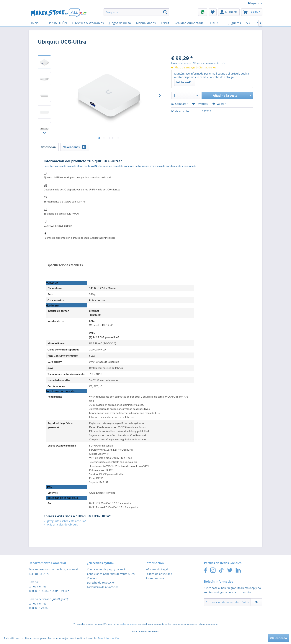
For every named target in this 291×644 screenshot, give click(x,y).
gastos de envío (128, 624)
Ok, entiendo (279, 638)
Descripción (48, 147)
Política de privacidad (159, 574)
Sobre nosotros (155, 578)
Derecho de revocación (101, 583)
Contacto (93, 578)
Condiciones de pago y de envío (107, 569)
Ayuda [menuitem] (254, 3)
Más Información (108, 638)
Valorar (219, 104)
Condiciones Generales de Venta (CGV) (111, 574)
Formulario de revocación (103, 587)
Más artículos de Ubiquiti (61, 524)
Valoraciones (75, 147)
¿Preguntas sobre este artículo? (65, 521)
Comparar (179, 104)
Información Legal (157, 569)
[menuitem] (136, 12)
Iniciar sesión (185, 82)
